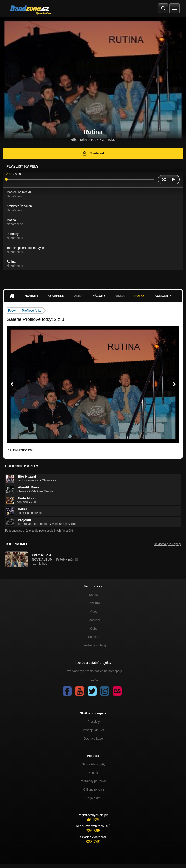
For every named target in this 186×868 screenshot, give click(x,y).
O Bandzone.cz (94, 790)
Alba (78, 296)
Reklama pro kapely (167, 544)
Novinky (32, 296)
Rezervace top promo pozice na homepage (94, 671)
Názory (99, 296)
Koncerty (163, 296)
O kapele (56, 296)
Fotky (140, 296)
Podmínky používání (94, 781)
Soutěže (94, 637)
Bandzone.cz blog (94, 645)
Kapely (94, 595)
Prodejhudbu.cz (94, 730)
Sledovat (93, 153)
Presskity (94, 722)
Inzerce (94, 680)
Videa (120, 296)
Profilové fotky (32, 311)
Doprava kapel (94, 739)
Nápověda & (94, 764)
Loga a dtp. (94, 798)
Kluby (94, 629)
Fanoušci (94, 620)
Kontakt (94, 773)
